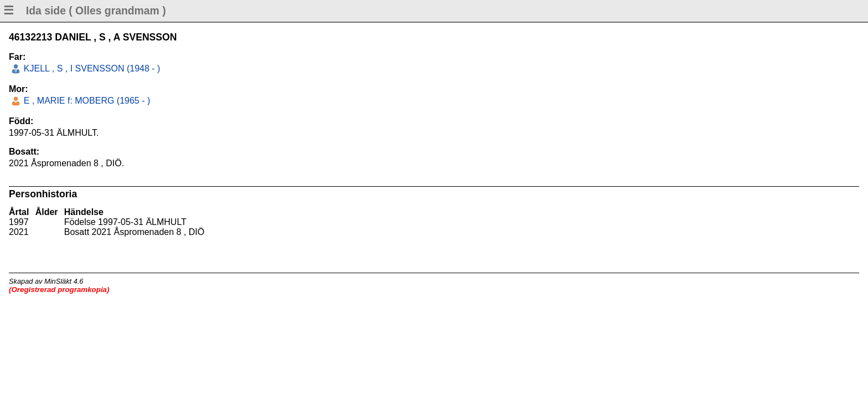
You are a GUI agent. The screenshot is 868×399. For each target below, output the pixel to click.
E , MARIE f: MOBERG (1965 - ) (86, 101)
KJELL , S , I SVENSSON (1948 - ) (91, 68)
